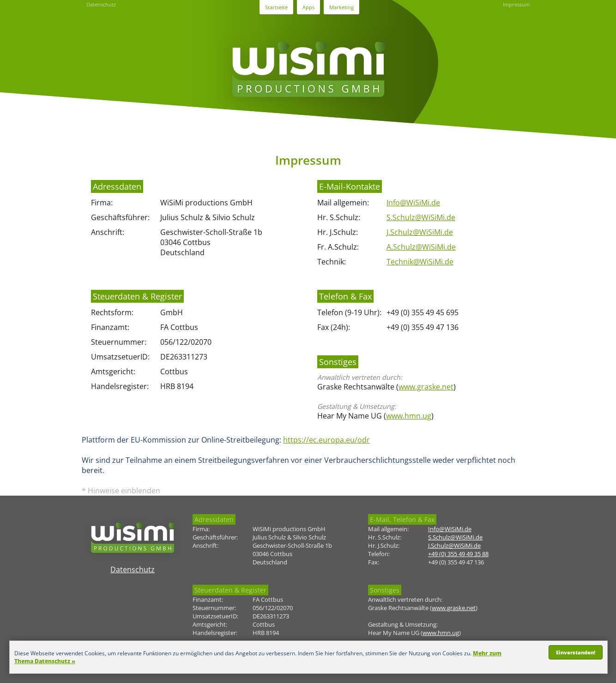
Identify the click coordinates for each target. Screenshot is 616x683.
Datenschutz (101, 4)
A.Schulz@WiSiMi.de (421, 247)
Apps (308, 7)
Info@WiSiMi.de (413, 203)
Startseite (276, 7)
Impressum (516, 4)
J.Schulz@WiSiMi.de (420, 232)
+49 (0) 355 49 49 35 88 (458, 554)
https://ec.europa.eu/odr (326, 440)
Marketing (341, 7)
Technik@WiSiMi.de (420, 262)
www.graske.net (426, 387)
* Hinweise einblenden (121, 491)
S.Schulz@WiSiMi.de (421, 217)
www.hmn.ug (409, 416)
